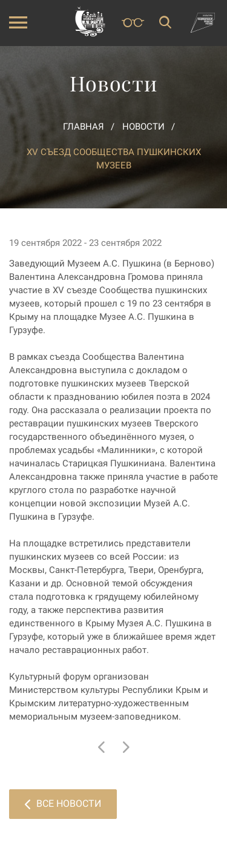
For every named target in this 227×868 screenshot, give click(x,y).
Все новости (63, 803)
